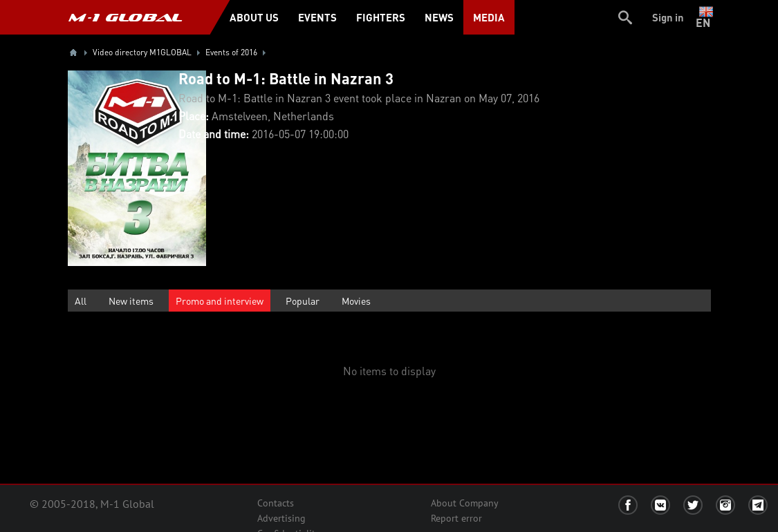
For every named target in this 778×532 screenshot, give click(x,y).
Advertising (281, 518)
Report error (456, 518)
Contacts (276, 503)
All (81, 301)
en (706, 17)
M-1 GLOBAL (125, 17)
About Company (465, 503)
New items (131, 301)
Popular (303, 301)
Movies (356, 301)
